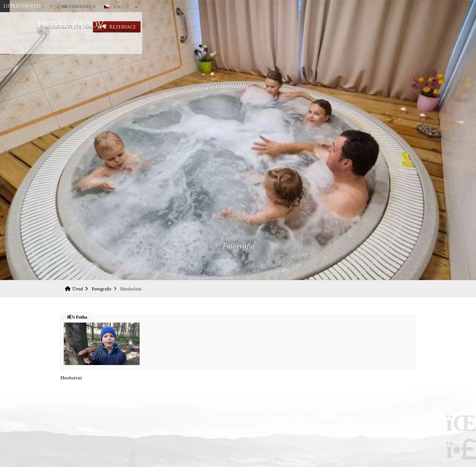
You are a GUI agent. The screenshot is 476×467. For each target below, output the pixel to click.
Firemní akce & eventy (281, 52)
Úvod (238, 27)
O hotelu (394, 52)
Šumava (231, 52)
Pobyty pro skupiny (345, 52)
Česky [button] (390, 7)
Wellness (163, 52)
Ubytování (83, 52)
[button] (352, 7)
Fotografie (102, 289)
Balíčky (198, 52)
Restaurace (124, 52)
